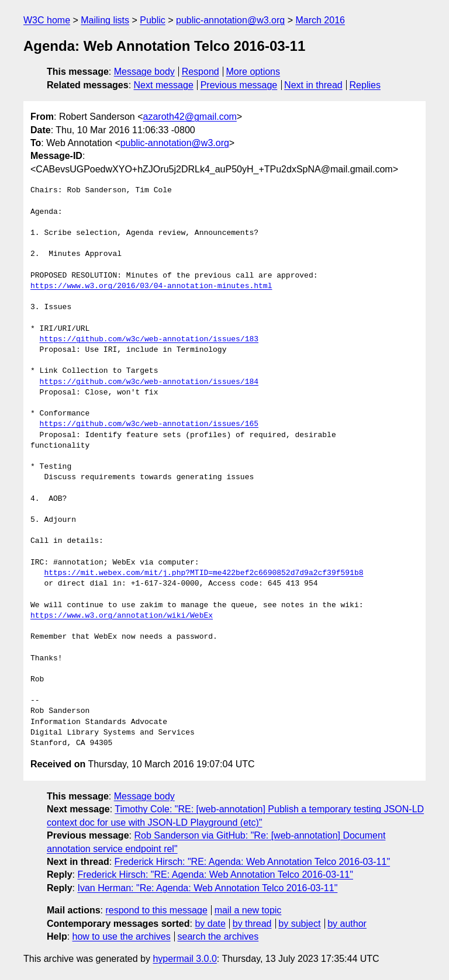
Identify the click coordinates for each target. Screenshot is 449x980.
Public (153, 20)
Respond (201, 72)
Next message (164, 85)
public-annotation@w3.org (230, 20)
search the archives (218, 936)
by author (347, 924)
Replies (365, 85)
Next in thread (313, 85)
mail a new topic (248, 910)
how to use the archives (122, 936)
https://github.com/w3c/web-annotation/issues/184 (149, 382)
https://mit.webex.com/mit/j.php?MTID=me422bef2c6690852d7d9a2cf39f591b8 (203, 573)
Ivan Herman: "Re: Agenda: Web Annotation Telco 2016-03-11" (207, 888)
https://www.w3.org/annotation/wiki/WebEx (122, 616)
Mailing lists (105, 20)
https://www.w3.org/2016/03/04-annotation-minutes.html (151, 286)
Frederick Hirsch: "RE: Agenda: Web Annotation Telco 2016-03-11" (252, 862)
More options (253, 72)
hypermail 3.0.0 (184, 959)
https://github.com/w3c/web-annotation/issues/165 (149, 424)
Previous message (239, 85)
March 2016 (320, 20)
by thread (252, 924)
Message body (144, 72)
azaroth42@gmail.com (190, 117)
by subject (299, 924)
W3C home (47, 20)
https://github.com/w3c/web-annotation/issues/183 (149, 340)
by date (210, 924)
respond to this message (156, 910)
